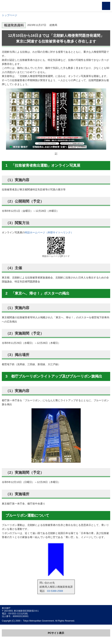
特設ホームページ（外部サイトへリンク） (49, 232)
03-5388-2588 (55, 591)
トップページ (9, 15)
